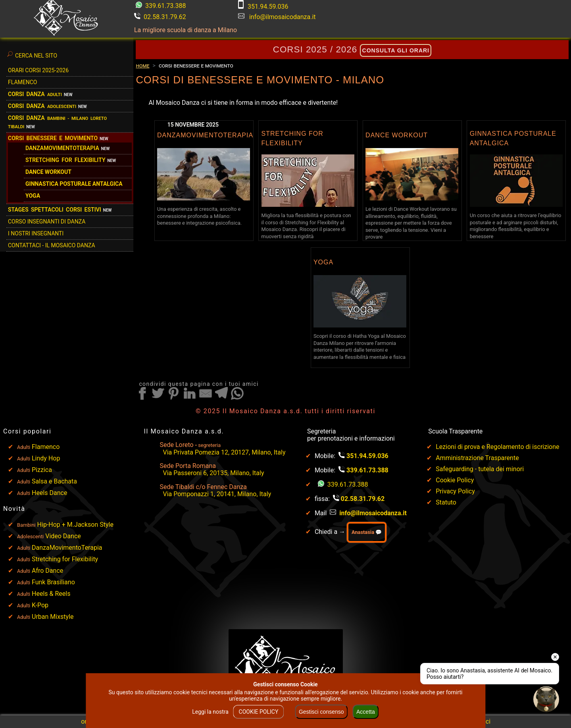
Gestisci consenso (321, 712)
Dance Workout (48, 172)
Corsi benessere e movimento (53, 138)
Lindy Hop (46, 458)
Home (142, 65)
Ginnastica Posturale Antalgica (74, 184)
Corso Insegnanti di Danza (47, 221)
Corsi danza (42, 106)
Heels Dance (49, 493)
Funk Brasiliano (53, 582)
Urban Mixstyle (53, 617)
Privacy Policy (455, 491)
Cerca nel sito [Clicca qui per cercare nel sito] (32, 55)
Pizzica (42, 470)
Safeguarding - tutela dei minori (480, 469)
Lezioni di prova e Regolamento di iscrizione (497, 447)
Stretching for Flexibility (65, 559)
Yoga (33, 196)
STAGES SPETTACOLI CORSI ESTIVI (55, 210)
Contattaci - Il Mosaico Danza (52, 245)
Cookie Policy (455, 480)
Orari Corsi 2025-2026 (38, 70)
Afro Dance (47, 571)
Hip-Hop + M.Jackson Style (75, 525)
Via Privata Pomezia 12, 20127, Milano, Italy (224, 452)
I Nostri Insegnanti (36, 233)
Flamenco (22, 82)
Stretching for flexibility (65, 160)
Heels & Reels (51, 594)
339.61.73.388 (161, 6)
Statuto (446, 502)
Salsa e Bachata (54, 481)
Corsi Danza (35, 94)
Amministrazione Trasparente (477, 458)
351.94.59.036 (263, 7)
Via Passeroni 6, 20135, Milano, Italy (214, 473)
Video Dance (63, 536)
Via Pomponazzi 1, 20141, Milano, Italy (217, 494)
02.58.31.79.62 (160, 17)
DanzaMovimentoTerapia (62, 148)
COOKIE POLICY (259, 712)
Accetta (366, 712)
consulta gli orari (396, 50)
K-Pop (40, 605)
